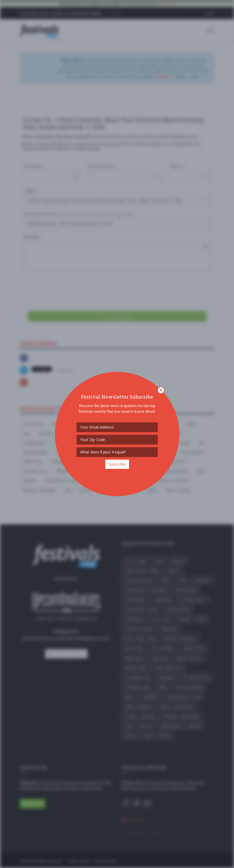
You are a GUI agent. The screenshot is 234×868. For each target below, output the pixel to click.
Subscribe (117, 464)
